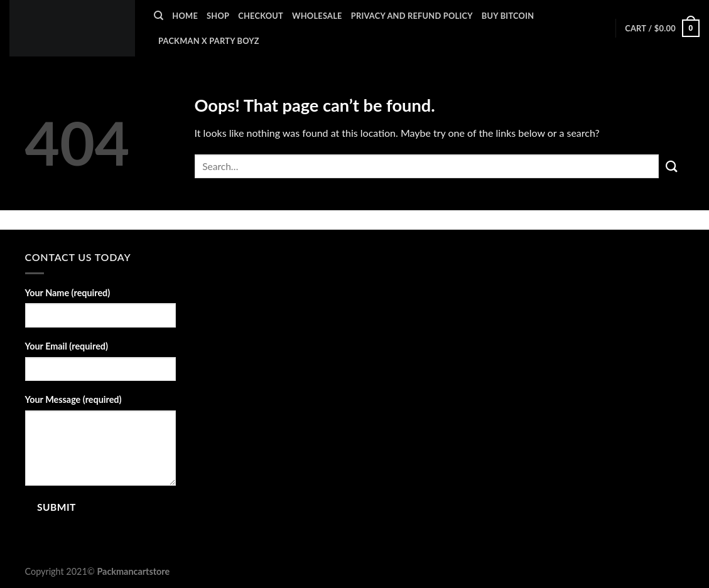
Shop (218, 16)
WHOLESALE (317, 16)
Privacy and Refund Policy (412, 16)
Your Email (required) (67, 346)
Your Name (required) (68, 293)
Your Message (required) (73, 399)
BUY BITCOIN (508, 16)
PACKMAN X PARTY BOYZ (209, 41)
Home (185, 16)
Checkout (261, 16)
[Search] (159, 16)
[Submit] (671, 166)
